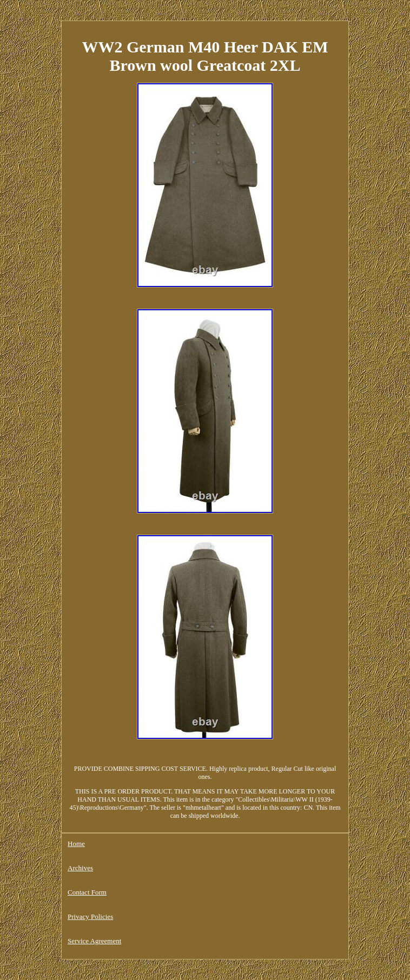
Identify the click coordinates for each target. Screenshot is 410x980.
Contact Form (87, 892)
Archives (80, 868)
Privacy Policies (90, 916)
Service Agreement (94, 941)
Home (76, 844)
